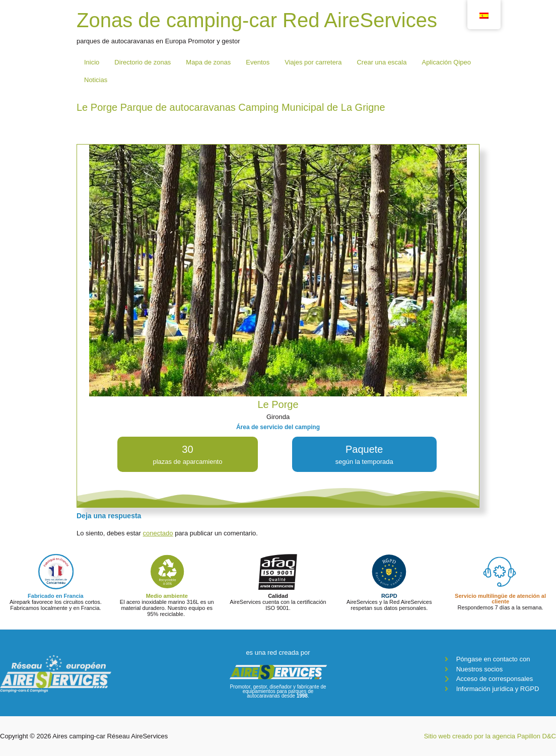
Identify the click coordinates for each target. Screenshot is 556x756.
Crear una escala (381, 62)
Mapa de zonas (208, 62)
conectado (158, 533)
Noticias (96, 80)
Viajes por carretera (313, 62)
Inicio (92, 62)
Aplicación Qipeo (446, 62)
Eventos (258, 62)
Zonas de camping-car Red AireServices (257, 20)
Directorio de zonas (143, 62)
